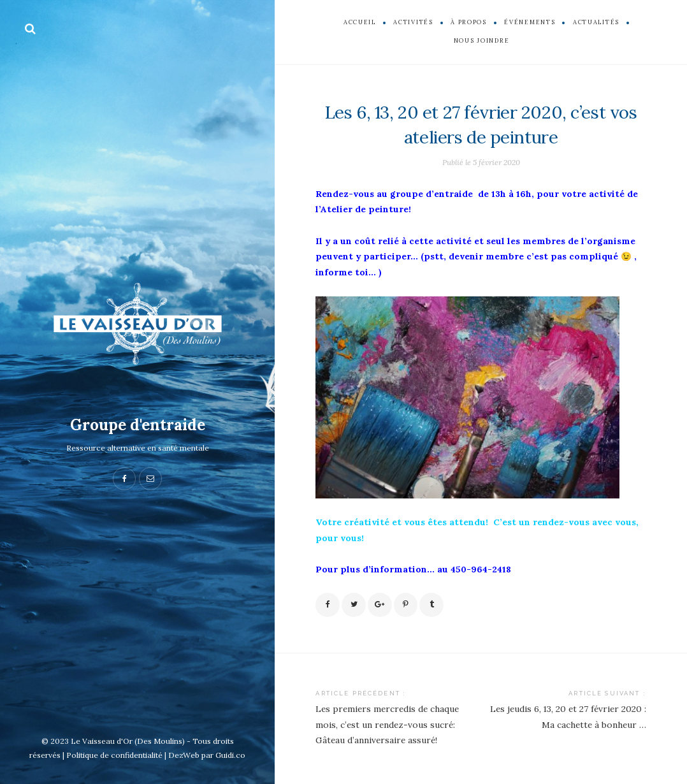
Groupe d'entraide (138, 425)
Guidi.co (230, 755)
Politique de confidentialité (114, 755)
